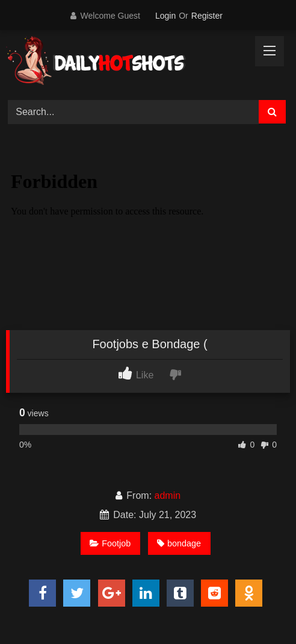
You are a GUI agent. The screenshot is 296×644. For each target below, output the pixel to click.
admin (168, 496)
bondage (179, 543)
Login (165, 16)
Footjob (110, 543)
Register (207, 16)
